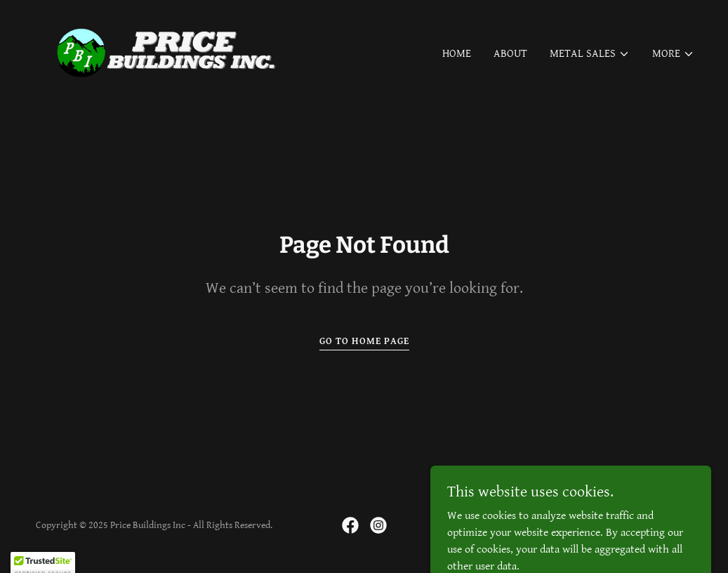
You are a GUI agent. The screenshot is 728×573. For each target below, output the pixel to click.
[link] (170, 52)
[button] (590, 54)
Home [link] (457, 54)
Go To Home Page (364, 341)
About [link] (510, 54)
